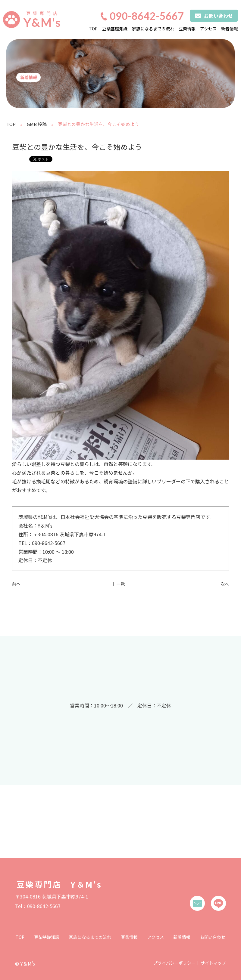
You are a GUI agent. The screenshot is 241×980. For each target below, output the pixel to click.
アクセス (208, 29)
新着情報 (230, 29)
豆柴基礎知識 (115, 29)
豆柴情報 (187, 29)
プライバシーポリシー (174, 963)
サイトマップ (213, 963)
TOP (93, 29)
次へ (225, 584)
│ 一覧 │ (120, 584)
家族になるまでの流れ (153, 29)
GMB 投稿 (37, 124)
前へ (16, 584)
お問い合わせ (213, 937)
